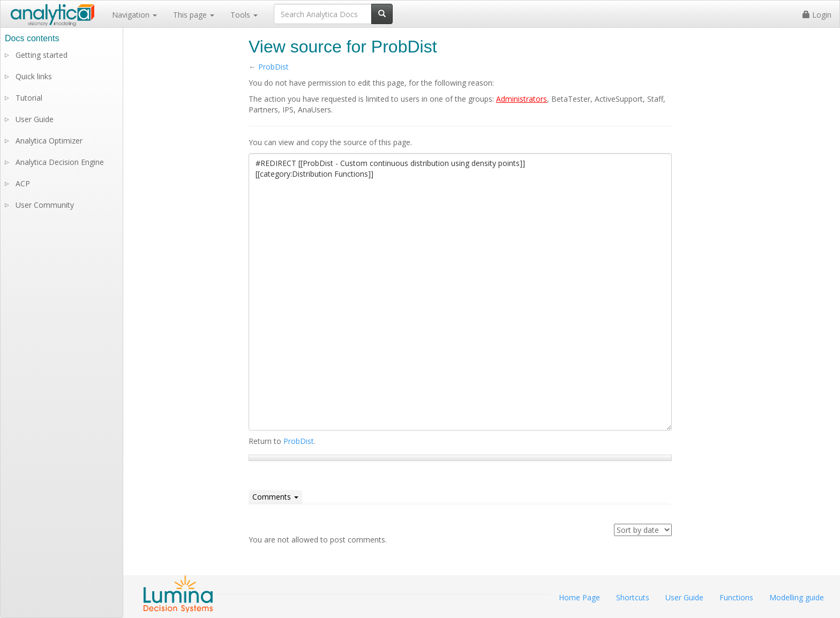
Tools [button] (244, 15)
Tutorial (29, 98)
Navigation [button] (134, 15)
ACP (23, 183)
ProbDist (273, 67)
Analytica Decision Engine (60, 162)
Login (817, 15)
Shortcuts (633, 597)
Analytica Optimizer (49, 141)
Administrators (522, 99)
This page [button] (194, 15)
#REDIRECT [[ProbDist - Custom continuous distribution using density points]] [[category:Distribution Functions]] (460, 292)
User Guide (35, 119)
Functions (736, 597)
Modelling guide (797, 597)
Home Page (579, 597)
